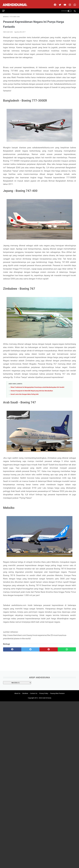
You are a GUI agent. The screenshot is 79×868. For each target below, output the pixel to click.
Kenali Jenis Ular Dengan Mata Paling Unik (25, 392)
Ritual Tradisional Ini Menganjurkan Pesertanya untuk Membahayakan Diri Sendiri (37, 385)
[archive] (17, 682)
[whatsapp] (67, 647)
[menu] (6, 8)
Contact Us (34, 694)
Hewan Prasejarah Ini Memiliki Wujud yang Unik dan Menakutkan (32, 389)
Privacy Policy (44, 694)
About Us (17, 694)
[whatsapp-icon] (74, 3)
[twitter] (59, 3)
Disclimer (25, 694)
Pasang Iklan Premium (57, 694)
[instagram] (69, 3)
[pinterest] (49, 647)
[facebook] (54, 3)
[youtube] (64, 3)
